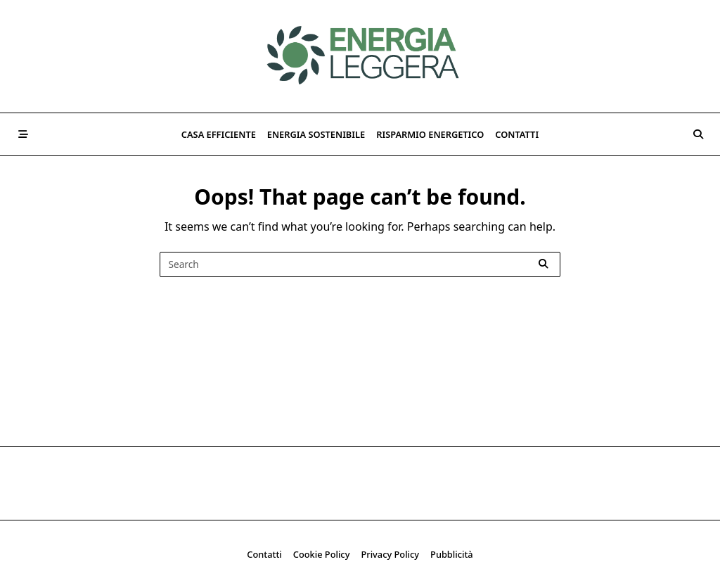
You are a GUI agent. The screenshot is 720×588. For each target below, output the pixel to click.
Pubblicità (452, 554)
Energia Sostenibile (316, 134)
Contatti (517, 134)
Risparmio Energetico (430, 134)
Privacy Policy (390, 554)
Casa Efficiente (219, 134)
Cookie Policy (322, 554)
